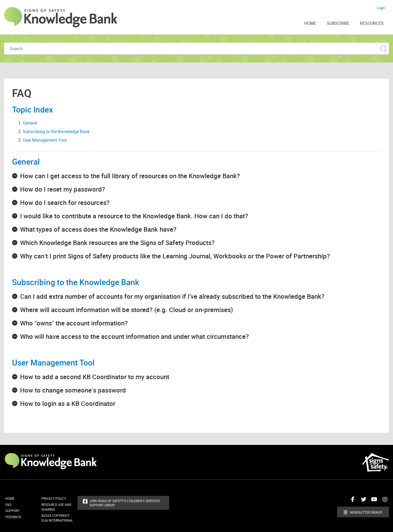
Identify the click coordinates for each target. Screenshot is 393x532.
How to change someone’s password (73, 390)
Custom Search (384, 48)
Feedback (13, 517)
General (30, 123)
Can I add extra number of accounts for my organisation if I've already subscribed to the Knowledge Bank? (172, 296)
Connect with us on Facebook (352, 501)
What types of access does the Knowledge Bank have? (98, 229)
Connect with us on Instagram (384, 501)
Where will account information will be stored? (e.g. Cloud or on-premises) (126, 310)
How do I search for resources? (65, 203)
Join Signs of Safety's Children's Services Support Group (125, 503)
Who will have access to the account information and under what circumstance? (134, 336)
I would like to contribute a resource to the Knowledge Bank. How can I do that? (134, 216)
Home (10, 498)
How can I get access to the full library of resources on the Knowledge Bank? (130, 176)
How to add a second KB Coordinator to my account (95, 377)
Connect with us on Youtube (373, 501)
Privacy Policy (54, 498)
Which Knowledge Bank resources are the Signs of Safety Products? (117, 243)
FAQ (8, 504)
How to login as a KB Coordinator (68, 403)
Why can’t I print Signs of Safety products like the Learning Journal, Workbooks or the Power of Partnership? (175, 256)
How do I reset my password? (63, 189)
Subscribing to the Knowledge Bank (56, 131)
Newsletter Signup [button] (366, 512)
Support (12, 511)
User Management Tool (45, 140)
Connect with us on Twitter (362, 501)
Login (381, 8)
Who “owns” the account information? (74, 323)
